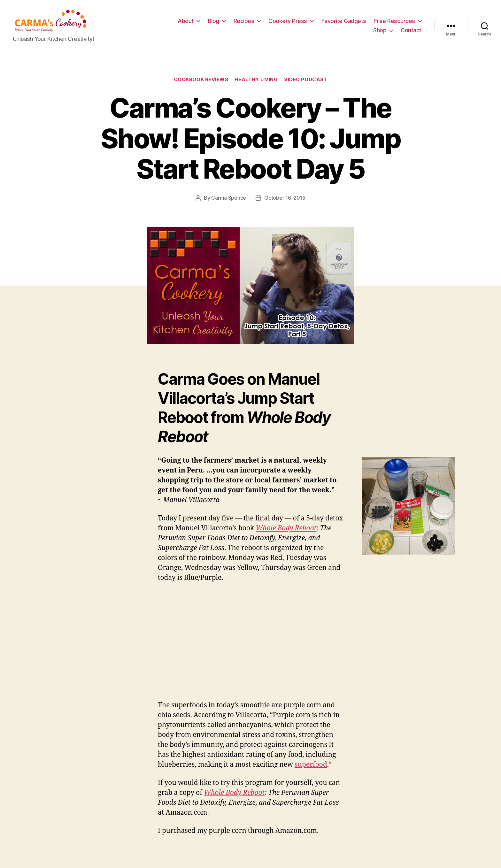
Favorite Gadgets (399, 23)
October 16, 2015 (285, 203)
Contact (411, 33)
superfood (311, 770)
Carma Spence (229, 203)
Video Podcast (306, 85)
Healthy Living (256, 85)
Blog (269, 23)
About (241, 23)
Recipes (299, 23)
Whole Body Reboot (286, 534)
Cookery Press (343, 23)
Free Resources (338, 33)
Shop (380, 33)
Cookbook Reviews (201, 85)
